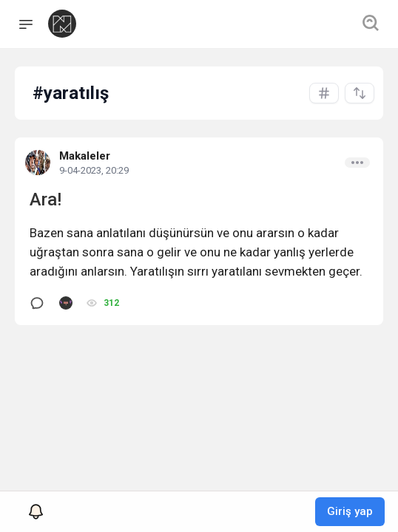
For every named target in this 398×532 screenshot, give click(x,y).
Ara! (45, 199)
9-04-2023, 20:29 (94, 170)
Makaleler (85, 156)
